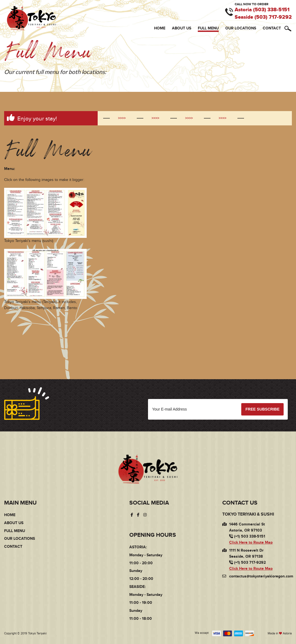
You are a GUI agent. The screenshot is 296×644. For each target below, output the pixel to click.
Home (160, 28)
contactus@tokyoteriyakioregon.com (261, 576)
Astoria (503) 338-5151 (262, 10)
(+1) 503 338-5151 (247, 537)
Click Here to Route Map (251, 542)
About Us (182, 28)
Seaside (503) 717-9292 (263, 17)
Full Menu (208, 28)
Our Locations (241, 28)
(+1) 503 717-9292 (247, 562)
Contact (272, 28)
